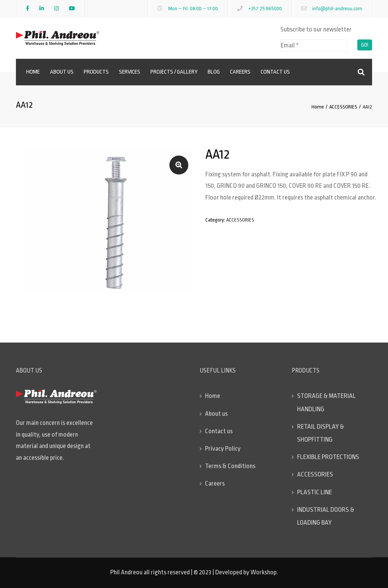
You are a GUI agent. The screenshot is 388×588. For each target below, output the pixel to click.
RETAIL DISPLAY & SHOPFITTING (321, 433)
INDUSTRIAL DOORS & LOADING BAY (326, 516)
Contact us (275, 72)
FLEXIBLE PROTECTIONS (328, 457)
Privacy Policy (223, 449)
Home (33, 72)
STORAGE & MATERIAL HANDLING (326, 402)
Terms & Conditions (230, 466)
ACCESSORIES (343, 107)
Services (130, 72)
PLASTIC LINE (314, 492)
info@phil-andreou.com (337, 9)
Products (96, 72)
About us (62, 72)
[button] (179, 165)
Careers (240, 72)
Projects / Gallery (174, 72)
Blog (214, 72)
